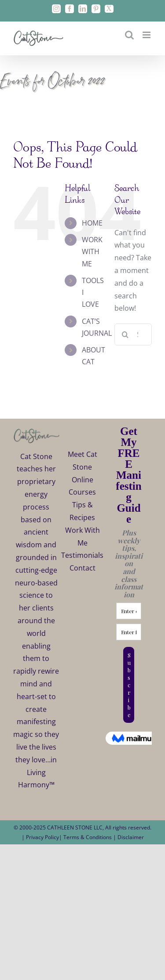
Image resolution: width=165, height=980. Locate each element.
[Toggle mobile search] (129, 35)
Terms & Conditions (88, 837)
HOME (92, 223)
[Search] (125, 334)
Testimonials (82, 555)
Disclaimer (131, 837)
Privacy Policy (42, 837)
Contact (82, 568)
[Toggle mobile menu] (147, 35)
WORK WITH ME (92, 251)
